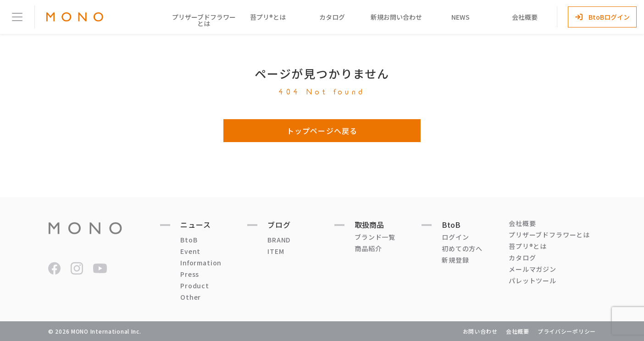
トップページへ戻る (322, 131)
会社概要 (525, 17)
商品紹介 (368, 248)
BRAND (279, 240)
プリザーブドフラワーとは (204, 20)
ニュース (196, 225)
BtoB (189, 240)
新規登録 (455, 260)
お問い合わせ (480, 331)
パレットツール (533, 280)
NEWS (461, 17)
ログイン (455, 237)
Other (191, 297)
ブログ (279, 225)
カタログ (332, 17)
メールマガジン (533, 269)
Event (190, 251)
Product (195, 286)
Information (201, 263)
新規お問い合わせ (396, 17)
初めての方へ (462, 248)
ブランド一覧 (375, 237)
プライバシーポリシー (567, 331)
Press (190, 274)
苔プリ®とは (268, 17)
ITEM (276, 251)
